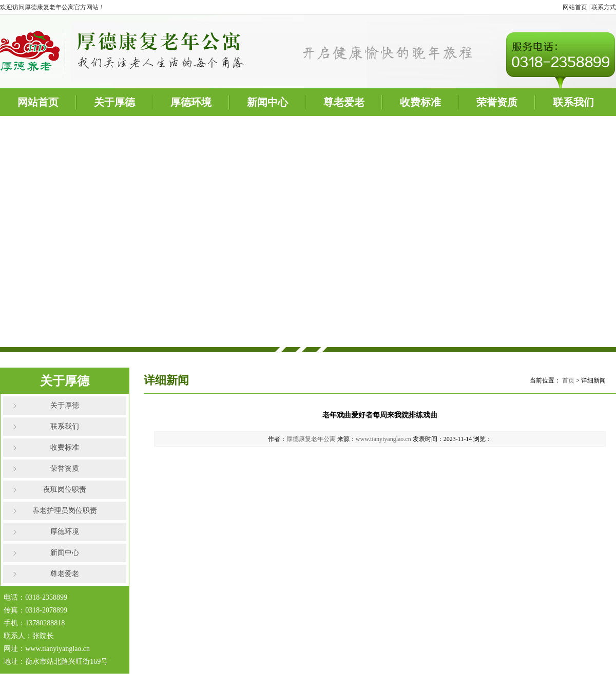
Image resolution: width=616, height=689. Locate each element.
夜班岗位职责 (65, 490)
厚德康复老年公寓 (311, 439)
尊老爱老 (344, 102)
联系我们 (573, 102)
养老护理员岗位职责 (65, 511)
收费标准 (420, 102)
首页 (568, 380)
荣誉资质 (497, 102)
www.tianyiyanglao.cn (383, 439)
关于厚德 (114, 102)
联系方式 (604, 7)
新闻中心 (267, 102)
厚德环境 (191, 102)
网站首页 (575, 7)
